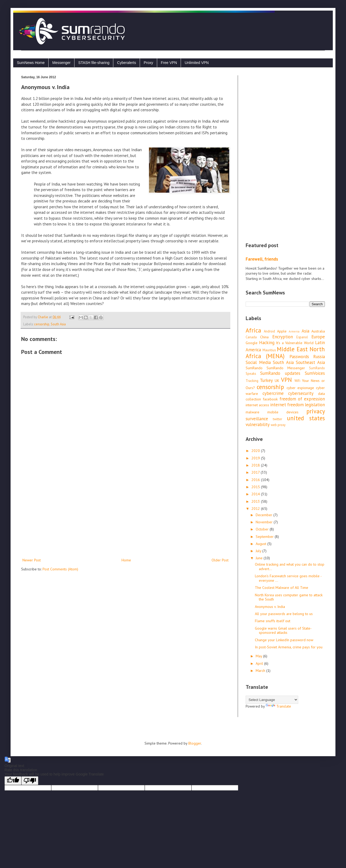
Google (252, 343)
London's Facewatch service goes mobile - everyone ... (288, 578)
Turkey (266, 380)
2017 (256, 472)
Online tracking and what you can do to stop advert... (290, 567)
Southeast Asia (310, 362)
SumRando (254, 368)
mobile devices (283, 412)
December (265, 515)
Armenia (294, 331)
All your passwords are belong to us (284, 614)
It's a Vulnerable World (295, 343)
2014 (256, 494)
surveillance (257, 419)
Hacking (267, 343)
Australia (318, 331)
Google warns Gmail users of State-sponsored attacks (283, 631)
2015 (256, 487)
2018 (256, 465)
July (259, 551)
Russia (319, 357)
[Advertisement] (125, 513)
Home (126, 560)
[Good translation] (13, 781)
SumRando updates (280, 373)
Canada (251, 337)
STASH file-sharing (94, 63)
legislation (315, 405)
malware (253, 412)
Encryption (283, 337)
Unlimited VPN (197, 63)
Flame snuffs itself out (273, 621)
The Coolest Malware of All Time (282, 588)
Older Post (220, 560)
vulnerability (258, 424)
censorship (42, 324)
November (265, 522)
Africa (253, 330)
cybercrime (273, 393)
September (265, 537)
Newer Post (32, 560)
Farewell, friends (262, 259)
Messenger (61, 63)
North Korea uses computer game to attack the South (289, 597)
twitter (277, 419)
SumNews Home (31, 63)
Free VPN (169, 63)
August (261, 544)
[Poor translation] (30, 781)
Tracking (252, 381)
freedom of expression (302, 399)
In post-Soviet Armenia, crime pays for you (289, 647)
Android (269, 331)
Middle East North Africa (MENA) (285, 353)
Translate (278, 706)
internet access (257, 405)
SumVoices (315, 373)
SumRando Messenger (286, 368)
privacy (316, 411)
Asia (305, 331)
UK (277, 381)
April (260, 663)
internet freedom (287, 405)
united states (306, 418)
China (264, 337)
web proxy (278, 425)
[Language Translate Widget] (272, 700)
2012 (256, 509)
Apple (282, 331)
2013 (256, 501)
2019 (256, 458)
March (261, 671)
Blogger (195, 743)
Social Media (258, 362)
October (263, 529)
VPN (286, 380)
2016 (256, 480)
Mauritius (269, 350)
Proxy (148, 63)
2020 (256, 451)
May (259, 656)
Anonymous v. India (270, 607)
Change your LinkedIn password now (284, 640)
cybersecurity (301, 393)
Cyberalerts (127, 63)
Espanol (302, 337)
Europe (318, 337)
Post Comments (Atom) (60, 569)
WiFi (297, 381)
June (260, 558)
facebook (270, 399)
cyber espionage (300, 388)
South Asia (58, 324)
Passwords (299, 357)
